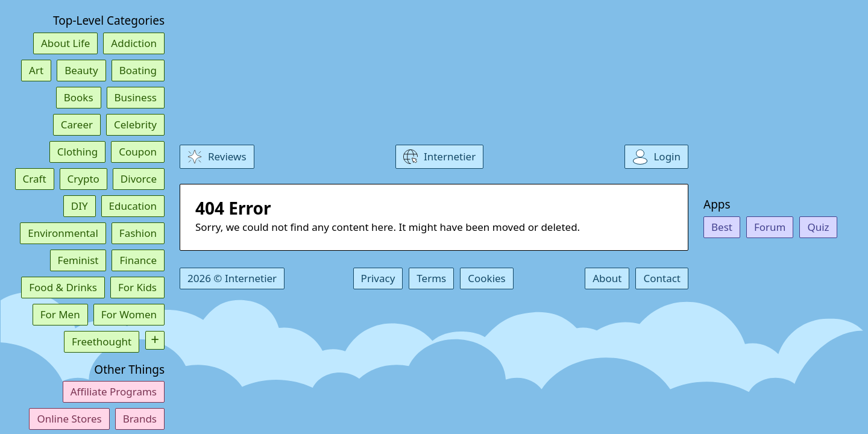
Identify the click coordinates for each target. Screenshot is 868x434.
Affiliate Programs (114, 392)
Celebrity (135, 124)
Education (133, 206)
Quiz (818, 227)
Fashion (138, 233)
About (607, 278)
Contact (662, 278)
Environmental (63, 233)
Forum (770, 227)
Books (79, 97)
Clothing (77, 152)
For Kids (137, 287)
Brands (140, 419)
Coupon (138, 152)
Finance (138, 260)
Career (77, 124)
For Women (129, 314)
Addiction (134, 43)
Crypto (83, 179)
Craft (35, 179)
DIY (80, 206)
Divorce (139, 179)
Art (36, 70)
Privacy (378, 278)
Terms (431, 278)
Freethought (102, 341)
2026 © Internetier (232, 278)
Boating (138, 70)
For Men (60, 314)
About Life (65, 43)
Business (136, 97)
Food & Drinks (63, 287)
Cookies (487, 278)
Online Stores (69, 419)
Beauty (81, 70)
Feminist (78, 260)
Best (722, 227)
